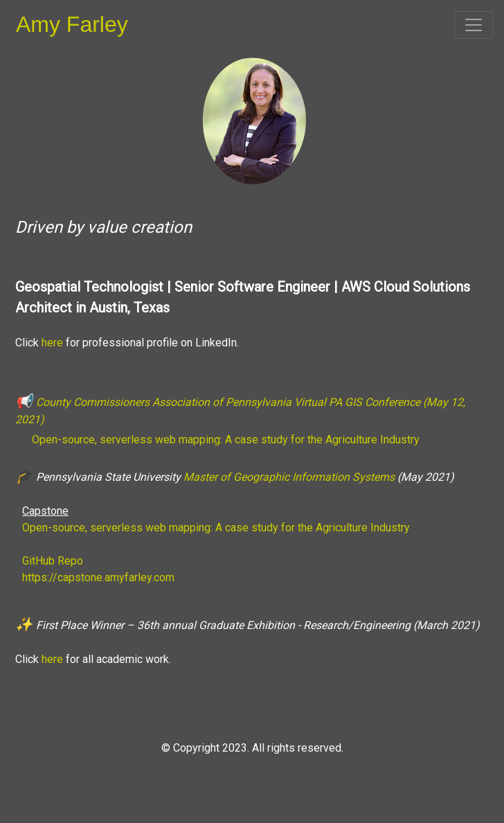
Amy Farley (72, 24)
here (52, 343)
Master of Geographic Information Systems (290, 477)
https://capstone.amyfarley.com (98, 577)
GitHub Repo (53, 561)
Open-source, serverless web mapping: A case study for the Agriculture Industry (224, 440)
